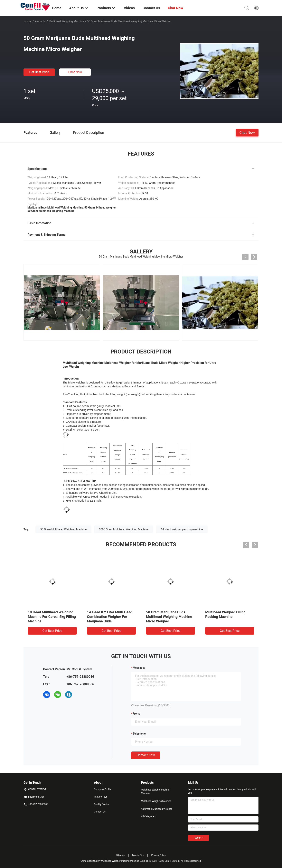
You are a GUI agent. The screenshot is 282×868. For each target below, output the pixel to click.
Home (27, 21)
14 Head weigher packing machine (182, 529)
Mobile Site (138, 855)
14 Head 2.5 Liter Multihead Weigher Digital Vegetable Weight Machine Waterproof (50, 617)
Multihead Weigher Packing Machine (155, 791)
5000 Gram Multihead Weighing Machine (124, 529)
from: (136, 714)
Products (40, 21)
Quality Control (102, 804)
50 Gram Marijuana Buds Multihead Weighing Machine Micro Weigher (228, 617)
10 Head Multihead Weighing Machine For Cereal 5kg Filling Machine (111, 617)
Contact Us (100, 812)
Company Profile (103, 789)
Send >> (199, 838)
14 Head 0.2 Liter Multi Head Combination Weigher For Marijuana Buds (169, 617)
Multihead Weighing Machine (66, 21)
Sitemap (121, 855)
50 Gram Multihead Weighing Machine (64, 529)
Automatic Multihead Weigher (156, 809)
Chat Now (75, 72)
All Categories (148, 816)
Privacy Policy (158, 855)
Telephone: (140, 734)
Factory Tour (101, 797)
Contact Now (146, 755)
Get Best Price (39, 72)
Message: (139, 668)
